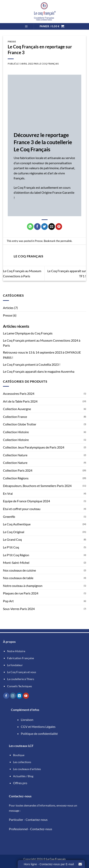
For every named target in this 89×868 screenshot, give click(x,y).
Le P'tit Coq (11, 547)
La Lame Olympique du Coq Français (28, 333)
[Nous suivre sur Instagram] (13, 696)
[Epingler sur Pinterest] (59, 227)
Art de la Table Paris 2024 (20, 401)
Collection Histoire (16, 432)
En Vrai (8, 493)
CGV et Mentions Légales (38, 727)
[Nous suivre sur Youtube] (26, 696)
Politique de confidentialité (39, 734)
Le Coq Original (14, 532)
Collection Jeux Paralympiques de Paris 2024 (34, 447)
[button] (26, 26)
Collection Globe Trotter (20, 424)
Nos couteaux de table (18, 578)
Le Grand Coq (12, 539)
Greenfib (9, 517)
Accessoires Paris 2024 (19, 393)
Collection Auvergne (17, 409)
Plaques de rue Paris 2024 (21, 593)
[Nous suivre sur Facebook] (6, 696)
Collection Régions (16, 478)
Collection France (15, 417)
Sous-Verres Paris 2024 (19, 609)
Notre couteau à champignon (23, 586)
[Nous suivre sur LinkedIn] (19, 696)
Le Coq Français (49, 64)
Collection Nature (15, 455)
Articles (8, 308)
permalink (66, 241)
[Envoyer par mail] (52, 227)
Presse (8, 315)
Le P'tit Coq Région (16, 555)
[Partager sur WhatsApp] (30, 227)
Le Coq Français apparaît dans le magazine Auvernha (39, 371)
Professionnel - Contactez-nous (31, 829)
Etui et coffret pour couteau (22, 509)
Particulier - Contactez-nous (28, 820)
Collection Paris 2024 (18, 470)
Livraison (27, 720)
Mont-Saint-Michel (16, 563)
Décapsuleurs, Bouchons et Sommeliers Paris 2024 (37, 486)
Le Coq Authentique (17, 524)
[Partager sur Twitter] (44, 227)
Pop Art (8, 601)
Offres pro (20, 783)
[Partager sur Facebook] (37, 227)
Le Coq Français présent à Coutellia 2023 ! (32, 364)
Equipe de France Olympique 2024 (26, 501)
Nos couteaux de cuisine (19, 570)
